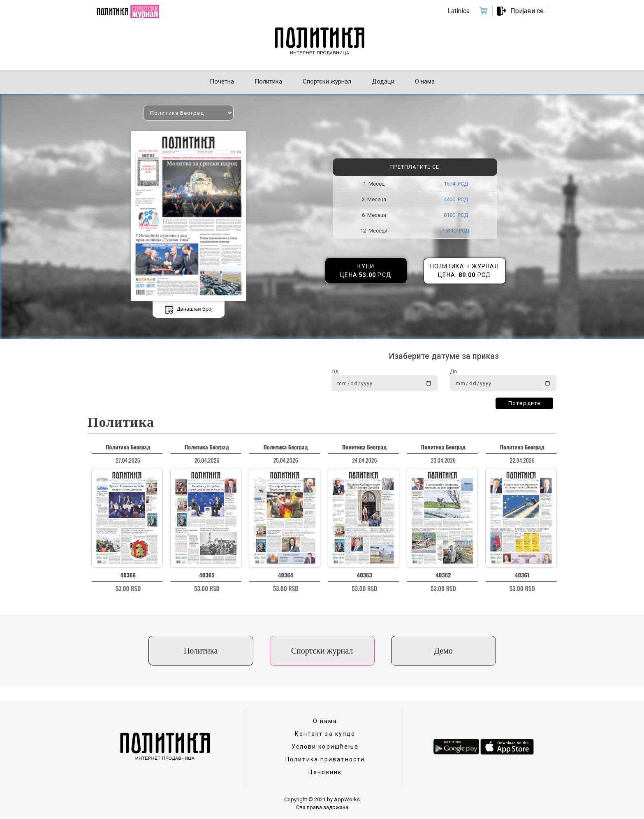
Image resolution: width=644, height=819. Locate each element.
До (454, 371)
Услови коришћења (325, 747)
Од (335, 371)
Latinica (459, 11)
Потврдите (524, 403)
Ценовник (325, 772)
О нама (325, 721)
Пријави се (527, 11)
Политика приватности (325, 759)
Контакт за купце (325, 734)
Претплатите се (415, 167)
